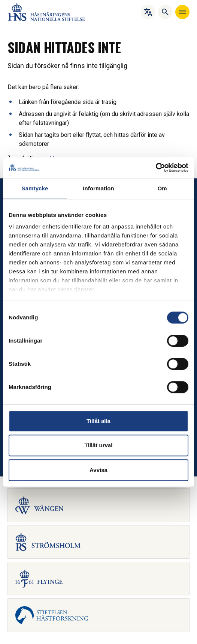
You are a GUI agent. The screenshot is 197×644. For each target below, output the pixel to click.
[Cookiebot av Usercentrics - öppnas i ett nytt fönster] (156, 168)
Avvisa (98, 470)
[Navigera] (182, 12)
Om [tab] (162, 188)
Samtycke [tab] (35, 188)
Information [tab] (98, 188)
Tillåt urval (99, 445)
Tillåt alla (98, 421)
